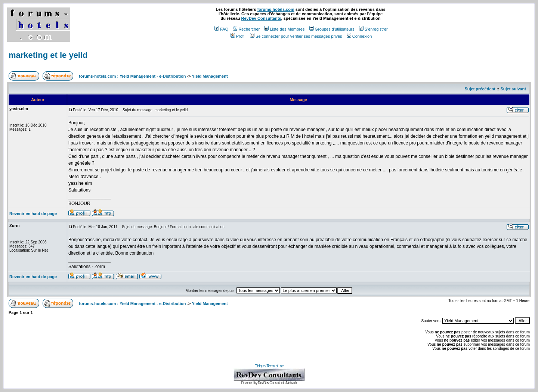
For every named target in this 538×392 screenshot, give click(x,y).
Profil (238, 36)
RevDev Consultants (261, 18)
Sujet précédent (480, 89)
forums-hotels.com (276, 9)
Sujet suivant (513, 89)
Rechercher (246, 29)
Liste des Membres (284, 29)
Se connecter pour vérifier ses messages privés (296, 36)
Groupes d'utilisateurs (332, 29)
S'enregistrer (373, 29)
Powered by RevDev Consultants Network (269, 383)
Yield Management (210, 76)
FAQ (221, 29)
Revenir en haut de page (33, 214)
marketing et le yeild (48, 55)
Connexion (359, 36)
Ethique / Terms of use (269, 366)
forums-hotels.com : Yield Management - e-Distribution (132, 76)
